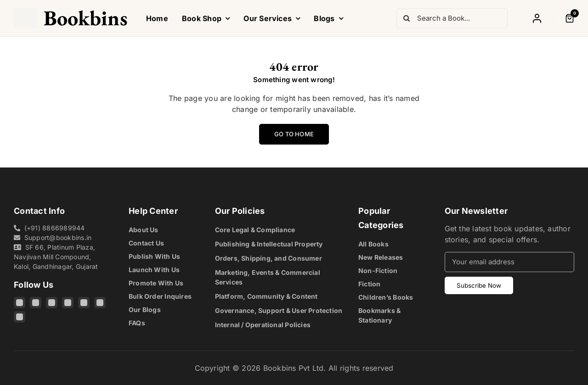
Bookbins (86, 18)
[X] (68, 303)
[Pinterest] (100, 303)
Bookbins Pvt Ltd (294, 368)
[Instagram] (20, 303)
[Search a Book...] (452, 18)
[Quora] (20, 317)
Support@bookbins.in (58, 237)
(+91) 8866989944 (55, 228)
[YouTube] (84, 303)
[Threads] (52, 303)
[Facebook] (36, 303)
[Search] (407, 18)
